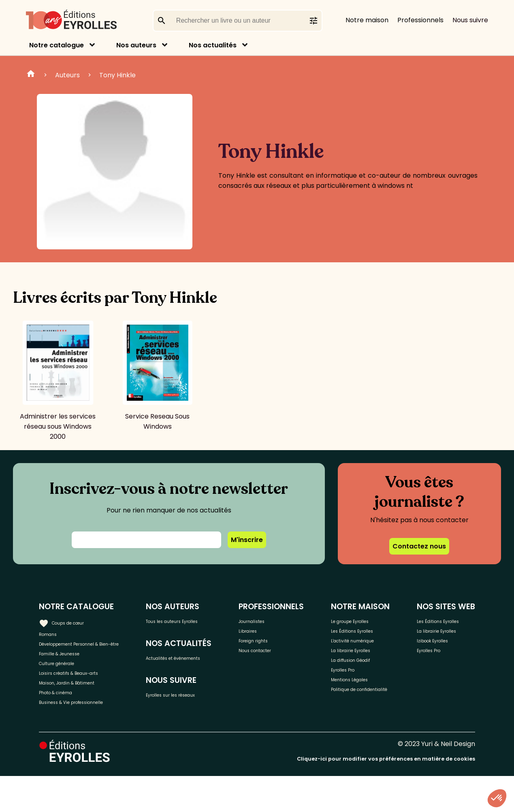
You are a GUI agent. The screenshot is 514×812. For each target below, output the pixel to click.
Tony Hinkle (117, 75)
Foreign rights (274, 647)
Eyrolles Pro (349, 687)
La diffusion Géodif (359, 673)
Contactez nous (419, 546)
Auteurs (67, 75)
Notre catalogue (57, 45)
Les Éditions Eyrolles (362, 633)
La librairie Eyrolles (360, 660)
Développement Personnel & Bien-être (85, 652)
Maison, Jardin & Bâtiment (80, 710)
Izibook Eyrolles (443, 679)
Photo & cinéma (64, 724)
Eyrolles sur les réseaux (202, 723)
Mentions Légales (358, 700)
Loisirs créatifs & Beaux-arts (83, 697)
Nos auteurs (136, 45)
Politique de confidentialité (353, 718)
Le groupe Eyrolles (359, 620)
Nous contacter (277, 660)
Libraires (266, 633)
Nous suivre (470, 20)
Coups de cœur (70, 620)
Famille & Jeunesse (69, 670)
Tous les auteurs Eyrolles (191, 625)
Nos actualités (213, 45)
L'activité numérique (362, 647)
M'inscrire (247, 540)
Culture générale (66, 683)
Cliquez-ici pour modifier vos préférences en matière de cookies (386, 795)
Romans (52, 633)
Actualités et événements (185, 676)
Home (31, 75)
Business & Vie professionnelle (86, 737)
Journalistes (272, 620)
